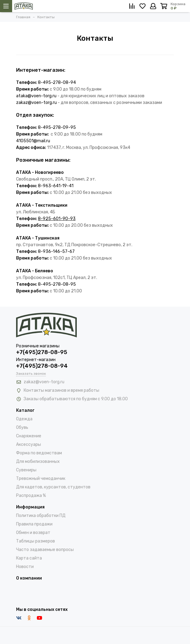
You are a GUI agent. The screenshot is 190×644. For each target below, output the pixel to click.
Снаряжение (29, 436)
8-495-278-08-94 (57, 83)
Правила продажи (34, 524)
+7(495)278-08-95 (42, 352)
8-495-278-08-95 (57, 284)
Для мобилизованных (38, 461)
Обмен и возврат (33, 533)
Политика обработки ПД (41, 516)
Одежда (24, 419)
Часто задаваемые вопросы (45, 550)
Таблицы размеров (36, 541)
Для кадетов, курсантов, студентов (53, 487)
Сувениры (26, 470)
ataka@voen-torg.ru (36, 96)
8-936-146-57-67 (56, 251)
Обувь (22, 427)
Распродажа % (31, 496)
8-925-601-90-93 (57, 219)
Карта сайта (29, 558)
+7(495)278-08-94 (42, 366)
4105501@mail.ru (33, 141)
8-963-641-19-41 (56, 186)
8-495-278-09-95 (57, 127)
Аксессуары (29, 444)
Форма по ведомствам (39, 453)
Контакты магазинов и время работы (61, 390)
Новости (25, 567)
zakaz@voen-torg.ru (36, 103)
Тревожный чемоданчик (41, 479)
